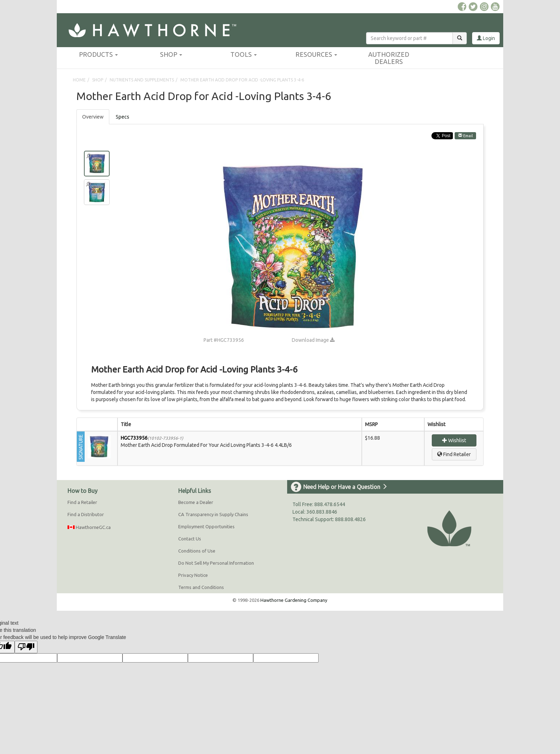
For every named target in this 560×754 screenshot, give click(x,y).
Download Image (313, 340)
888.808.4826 (350, 519)
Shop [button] (171, 54)
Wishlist (454, 440)
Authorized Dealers (389, 58)
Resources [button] (316, 54)
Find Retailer (454, 454)
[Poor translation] (26, 647)
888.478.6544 (330, 504)
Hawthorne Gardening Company (294, 600)
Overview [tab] (93, 117)
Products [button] (98, 54)
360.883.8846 (322, 512)
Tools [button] (244, 54)
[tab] (122, 117)
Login (486, 38)
